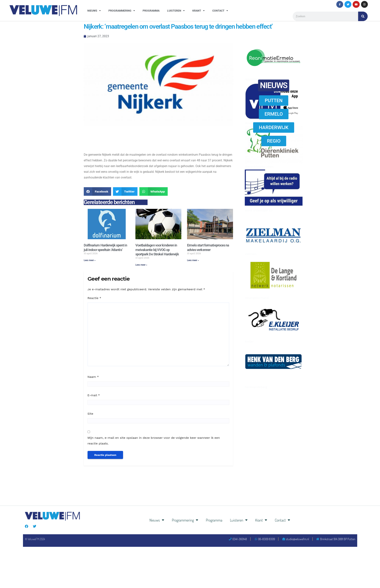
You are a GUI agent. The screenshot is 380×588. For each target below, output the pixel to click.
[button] (98, 191)
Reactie (94, 298)
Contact (220, 11)
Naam (93, 377)
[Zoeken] (363, 16)
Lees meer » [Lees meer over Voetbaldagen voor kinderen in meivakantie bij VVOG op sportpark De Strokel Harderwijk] (141, 265)
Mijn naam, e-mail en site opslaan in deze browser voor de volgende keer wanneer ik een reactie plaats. (154, 441)
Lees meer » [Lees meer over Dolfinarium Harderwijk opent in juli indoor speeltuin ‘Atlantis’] (90, 260)
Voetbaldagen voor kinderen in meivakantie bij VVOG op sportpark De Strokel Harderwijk (157, 250)
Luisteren (176, 11)
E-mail (94, 395)
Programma (151, 11)
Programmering (122, 11)
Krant (199, 11)
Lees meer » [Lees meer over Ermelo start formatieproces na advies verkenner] (193, 260)
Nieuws (94, 11)
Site (90, 414)
